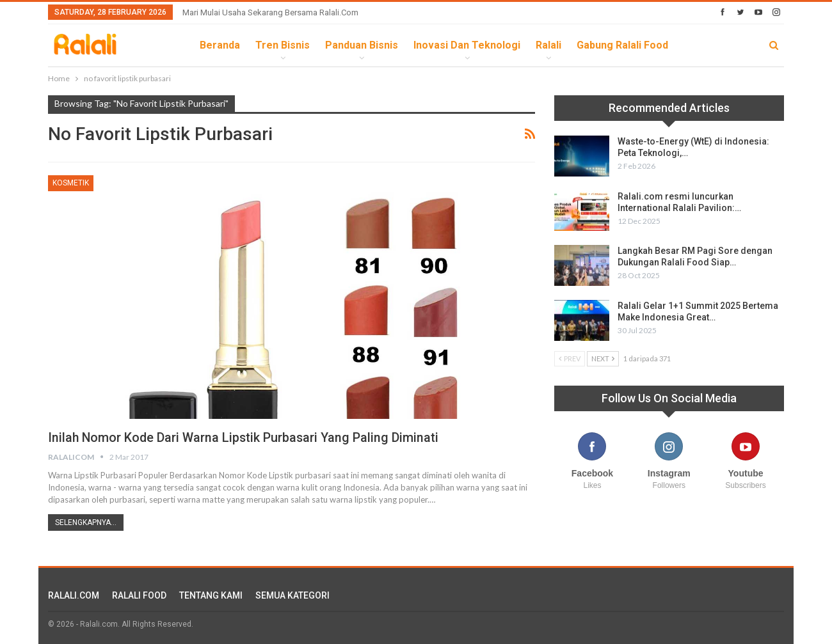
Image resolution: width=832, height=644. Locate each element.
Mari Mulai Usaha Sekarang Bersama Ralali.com (270, 12)
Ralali (548, 45)
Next (603, 358)
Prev (570, 358)
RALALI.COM (74, 595)
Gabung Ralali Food (622, 45)
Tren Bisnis (283, 45)
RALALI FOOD (139, 595)
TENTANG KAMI (211, 595)
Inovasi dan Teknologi (467, 45)
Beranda (220, 45)
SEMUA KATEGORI (292, 595)
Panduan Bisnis (362, 45)
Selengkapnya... (86, 522)
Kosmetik (71, 183)
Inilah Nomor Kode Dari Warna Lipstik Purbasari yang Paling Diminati (245, 437)
